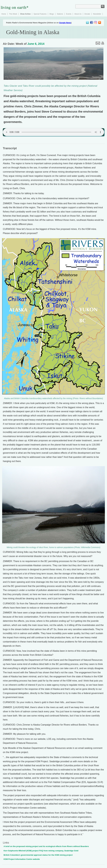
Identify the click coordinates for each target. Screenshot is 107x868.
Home (4, 14)
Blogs (52, 14)
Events (69, 14)
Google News (65, 23)
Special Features (40, 14)
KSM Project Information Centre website (22, 859)
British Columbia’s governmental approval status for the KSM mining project (38, 855)
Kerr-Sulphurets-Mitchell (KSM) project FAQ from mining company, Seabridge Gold (41, 851)
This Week (13, 14)
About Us (78, 14)
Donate (87, 14)
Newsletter (97, 14)
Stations (60, 14)
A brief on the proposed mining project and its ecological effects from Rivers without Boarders (46, 846)
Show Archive (25, 14)
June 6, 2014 (36, 44)
